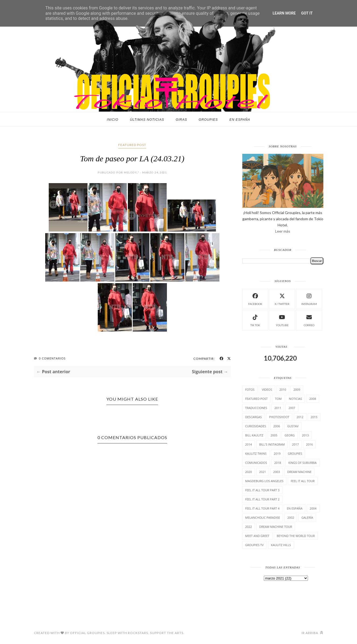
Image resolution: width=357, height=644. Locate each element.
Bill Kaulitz (254, 435)
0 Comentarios (52, 358)
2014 (249, 444)
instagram (309, 299)
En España (240, 120)
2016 (309, 444)
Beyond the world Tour (296, 536)
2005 (274, 435)
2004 (313, 508)
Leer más (283, 231)
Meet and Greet (257, 536)
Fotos (250, 389)
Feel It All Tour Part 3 (262, 490)
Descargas (254, 417)
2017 (295, 444)
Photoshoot (279, 417)
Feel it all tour (303, 481)
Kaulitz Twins (256, 453)
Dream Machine (299, 472)
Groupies (208, 120)
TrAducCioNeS (256, 408)
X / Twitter (282, 299)
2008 (313, 399)
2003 (277, 472)
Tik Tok (255, 320)
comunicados (256, 463)
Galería (307, 517)
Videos (267, 389)
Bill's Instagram (272, 444)
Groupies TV (255, 545)
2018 (278, 463)
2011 (278, 408)
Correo (309, 320)
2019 (277, 453)
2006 (277, 426)
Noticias (295, 399)
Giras (181, 120)
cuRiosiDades (256, 426)
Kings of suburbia (302, 463)
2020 (249, 472)
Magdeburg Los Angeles (264, 481)
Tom (278, 399)
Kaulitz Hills (281, 545)
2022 (249, 527)
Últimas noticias (147, 120)
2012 (300, 417)
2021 (263, 472)
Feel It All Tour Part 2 (262, 499)
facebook (255, 299)
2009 (297, 389)
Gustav (293, 426)
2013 (305, 435)
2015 (314, 417)
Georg (290, 435)
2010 (283, 389)
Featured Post (132, 145)
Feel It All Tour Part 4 (262, 508)
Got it (307, 13)
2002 (291, 517)
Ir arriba (312, 633)
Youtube (282, 320)
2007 (292, 408)
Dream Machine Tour (276, 527)
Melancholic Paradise (263, 517)
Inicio (113, 120)
